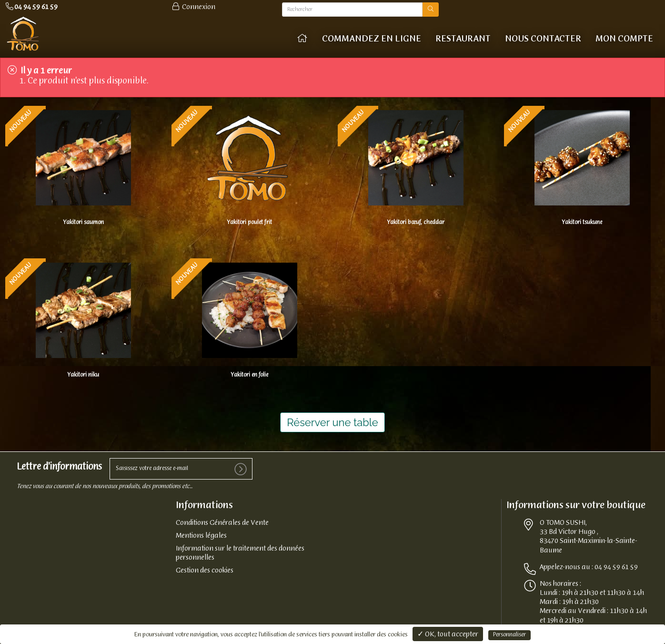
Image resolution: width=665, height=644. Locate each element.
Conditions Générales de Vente (222, 521)
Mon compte (624, 39)
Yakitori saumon (83, 221)
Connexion (193, 7)
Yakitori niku (83, 372)
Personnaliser (509, 635)
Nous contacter (543, 39)
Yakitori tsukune (582, 221)
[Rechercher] (352, 10)
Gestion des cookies (205, 568)
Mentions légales (201, 533)
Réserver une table (332, 419)
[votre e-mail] (181, 466)
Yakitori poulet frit (249, 222)
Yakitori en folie (249, 372)
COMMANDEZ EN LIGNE (372, 39)
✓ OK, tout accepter (448, 634)
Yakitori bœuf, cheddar (416, 221)
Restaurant (463, 39)
